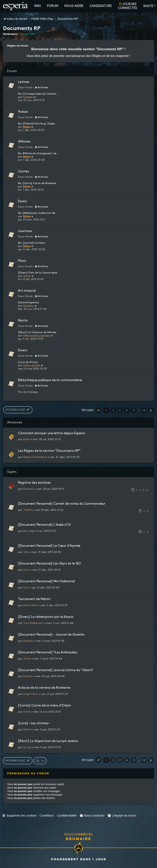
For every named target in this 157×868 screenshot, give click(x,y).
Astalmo (28, 306)
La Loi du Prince (28, 362)
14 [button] (144, 410)
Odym (27, 712)
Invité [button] (148, 6)
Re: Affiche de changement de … (39, 153)
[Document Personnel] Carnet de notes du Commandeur (62, 504)
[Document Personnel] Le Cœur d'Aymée (49, 546)
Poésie (23, 112)
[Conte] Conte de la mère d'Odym (45, 706)
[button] (98, 410)
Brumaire (79, 839)
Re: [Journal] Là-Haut (32, 243)
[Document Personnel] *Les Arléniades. (48, 652)
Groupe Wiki (27, 34)
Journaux (25, 231)
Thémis (27, 510)
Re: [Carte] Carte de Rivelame (37, 183)
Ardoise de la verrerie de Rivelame (44, 688)
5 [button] (134, 410)
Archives (41, 87)
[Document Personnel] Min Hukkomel (46, 581)
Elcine (27, 127)
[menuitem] (19, 815)
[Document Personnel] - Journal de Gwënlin (51, 635)
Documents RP (22, 29)
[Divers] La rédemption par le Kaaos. (46, 617)
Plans (22, 261)
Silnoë (27, 730)
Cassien (28, 97)
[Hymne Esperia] (28, 302)
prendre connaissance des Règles (78, 56)
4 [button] (127, 410)
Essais (22, 201)
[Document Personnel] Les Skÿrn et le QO (49, 564)
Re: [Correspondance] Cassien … (39, 94)
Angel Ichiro (31, 694)
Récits (23, 321)
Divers (23, 350)
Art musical (27, 291)
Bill (25, 531)
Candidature (101, 6)
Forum (53, 6)
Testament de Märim (34, 599)
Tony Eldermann (33, 623)
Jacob (27, 659)
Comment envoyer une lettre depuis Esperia (52, 433)
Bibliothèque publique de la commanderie (50, 380)
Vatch (27, 276)
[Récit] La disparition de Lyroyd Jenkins (48, 741)
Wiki (38, 6)
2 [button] (113, 410)
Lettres (24, 82)
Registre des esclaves (34, 483)
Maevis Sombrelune (35, 457)
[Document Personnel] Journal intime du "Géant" (56, 670)
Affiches (24, 142)
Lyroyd (27, 747)
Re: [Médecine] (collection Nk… (38, 213)
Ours (26, 552)
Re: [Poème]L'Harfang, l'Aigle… (38, 124)
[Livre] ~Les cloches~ (34, 723)
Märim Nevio (31, 605)
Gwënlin (28, 641)
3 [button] (120, 410)
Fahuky (27, 676)
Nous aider (74, 6)
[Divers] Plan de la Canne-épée (38, 273)
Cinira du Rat (31, 365)
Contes (24, 171)
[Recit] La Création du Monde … (39, 332)
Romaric (28, 489)
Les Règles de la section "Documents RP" (49, 451)
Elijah (26, 439)
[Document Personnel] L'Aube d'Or (45, 525)
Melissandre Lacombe (36, 336)
